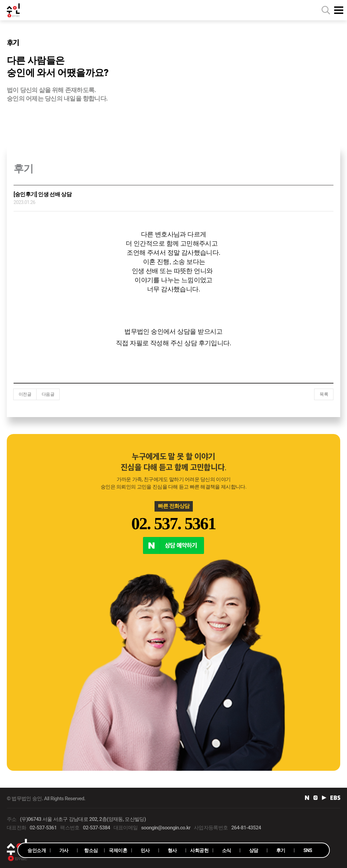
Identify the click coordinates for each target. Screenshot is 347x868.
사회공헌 (199, 850)
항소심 (91, 850)
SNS (308, 850)
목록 (324, 394)
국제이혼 (118, 850)
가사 (64, 850)
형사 (172, 850)
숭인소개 (36, 850)
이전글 (25, 394)
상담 (254, 850)
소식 (227, 850)
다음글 (48, 394)
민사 (145, 850)
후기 (281, 850)
